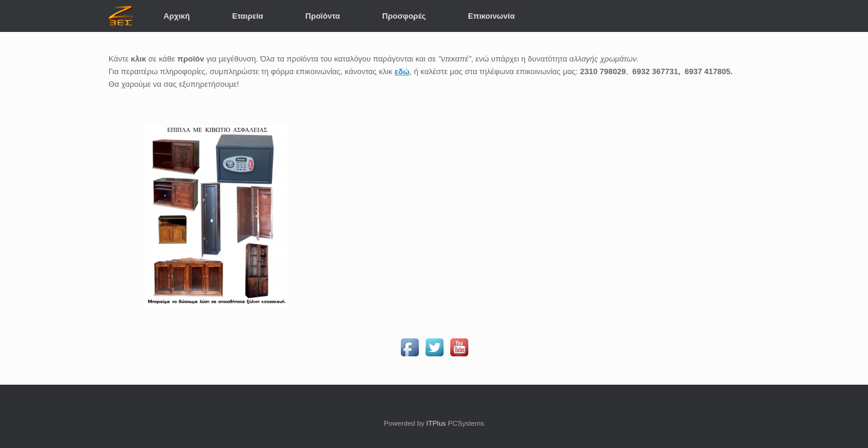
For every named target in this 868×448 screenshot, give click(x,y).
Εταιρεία (248, 16)
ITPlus (436, 423)
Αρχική (177, 16)
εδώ (402, 71)
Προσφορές (404, 16)
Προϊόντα (323, 16)
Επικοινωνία (491, 16)
